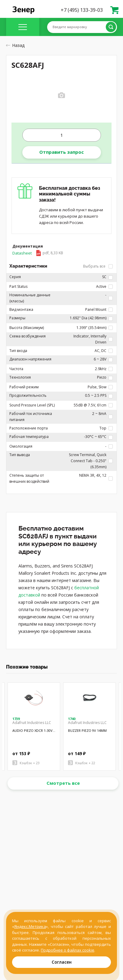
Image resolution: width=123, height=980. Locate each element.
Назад (15, 45)
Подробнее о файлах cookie (68, 950)
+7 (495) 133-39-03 (82, 10)
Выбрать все (98, 266)
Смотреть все (63, 783)
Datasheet (38, 253)
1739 (16, 719)
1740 (72, 719)
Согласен (62, 962)
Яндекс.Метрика (30, 926)
